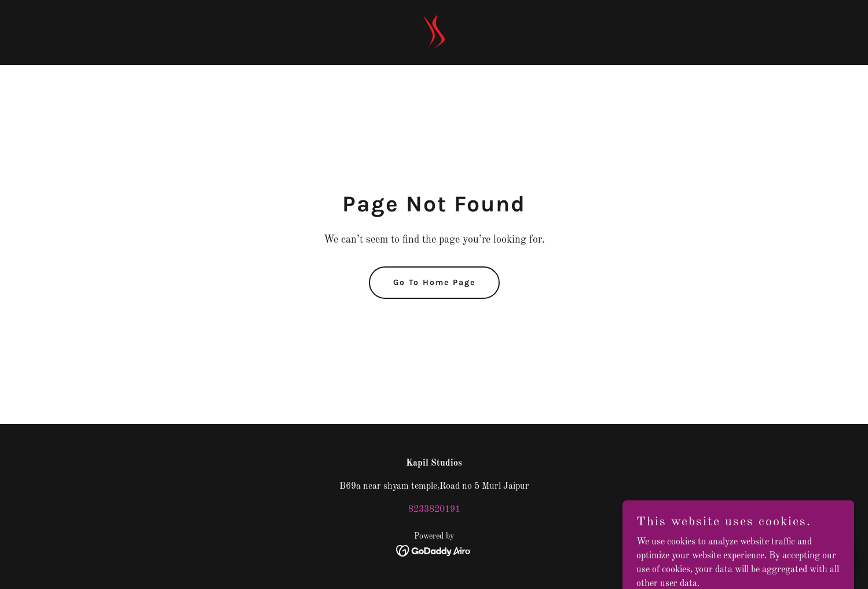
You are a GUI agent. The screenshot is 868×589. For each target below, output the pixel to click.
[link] (434, 32)
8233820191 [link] (434, 510)
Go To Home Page (434, 282)
